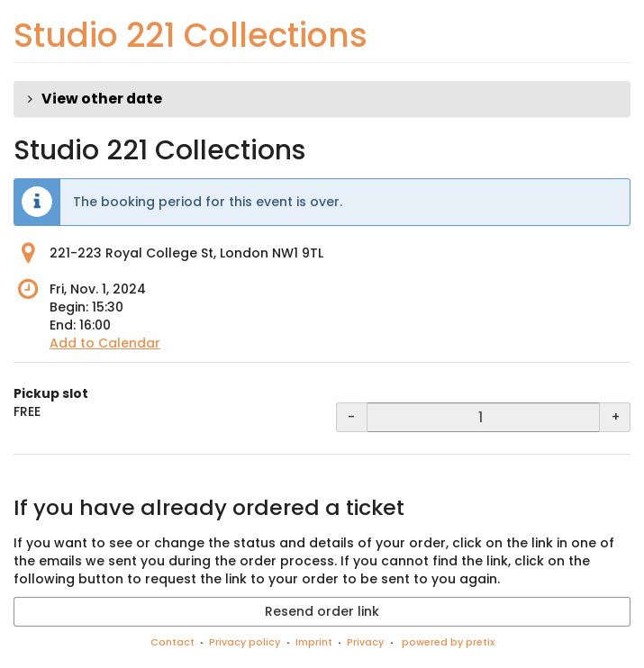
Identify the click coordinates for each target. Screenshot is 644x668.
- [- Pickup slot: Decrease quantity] (351, 417)
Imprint (314, 642)
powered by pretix (448, 642)
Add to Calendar (105, 343)
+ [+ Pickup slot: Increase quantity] (616, 417)
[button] (322, 99)
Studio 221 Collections (190, 36)
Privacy (365, 642)
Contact (172, 642)
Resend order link (322, 611)
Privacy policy (245, 642)
